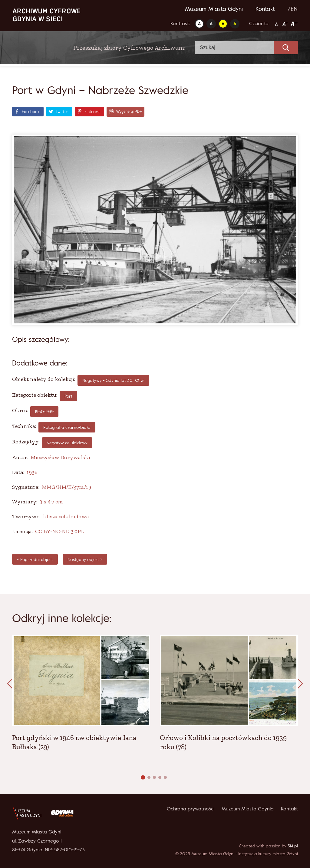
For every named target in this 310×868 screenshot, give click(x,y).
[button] (143, 777)
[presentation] (10, 684)
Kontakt (265, 9)
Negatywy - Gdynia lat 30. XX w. (113, 380)
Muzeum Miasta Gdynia (248, 809)
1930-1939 (44, 411)
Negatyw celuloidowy (67, 443)
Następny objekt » (85, 559)
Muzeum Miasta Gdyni (214, 9)
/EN (293, 9)
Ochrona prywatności (191, 809)
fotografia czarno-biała (67, 427)
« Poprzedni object (35, 559)
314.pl (293, 846)
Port (68, 396)
